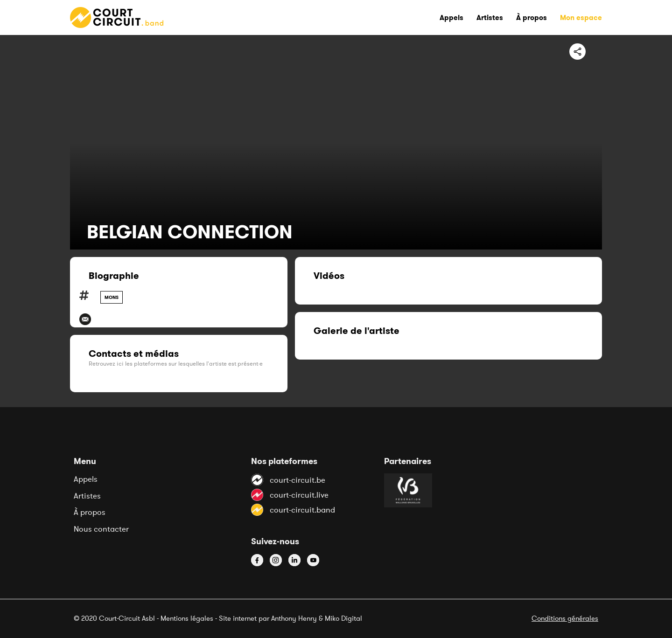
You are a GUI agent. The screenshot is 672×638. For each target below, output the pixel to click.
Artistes (87, 496)
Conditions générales (565, 618)
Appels (86, 479)
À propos (90, 512)
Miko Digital (343, 618)
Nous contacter (101, 529)
